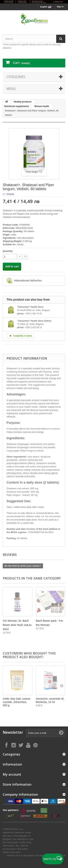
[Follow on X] (21, 745)
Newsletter (13, 732)
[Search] (61, 39)
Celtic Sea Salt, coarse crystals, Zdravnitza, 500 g (17, 702)
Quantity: (8, 251)
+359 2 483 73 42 (33, 314)
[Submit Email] (61, 733)
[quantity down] (25, 256)
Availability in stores (20, 336)
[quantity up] (20, 256)
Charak (10, 194)
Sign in (60, 7)
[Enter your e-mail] (46, 733)
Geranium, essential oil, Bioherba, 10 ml (50, 700)
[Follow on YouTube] (28, 745)
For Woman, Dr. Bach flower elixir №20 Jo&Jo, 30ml (17, 625)
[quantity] (10, 256)
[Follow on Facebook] (6, 745)
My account (12, 774)
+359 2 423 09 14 (33, 327)
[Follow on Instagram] (14, 745)
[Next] (62, 608)
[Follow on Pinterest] (35, 745)
